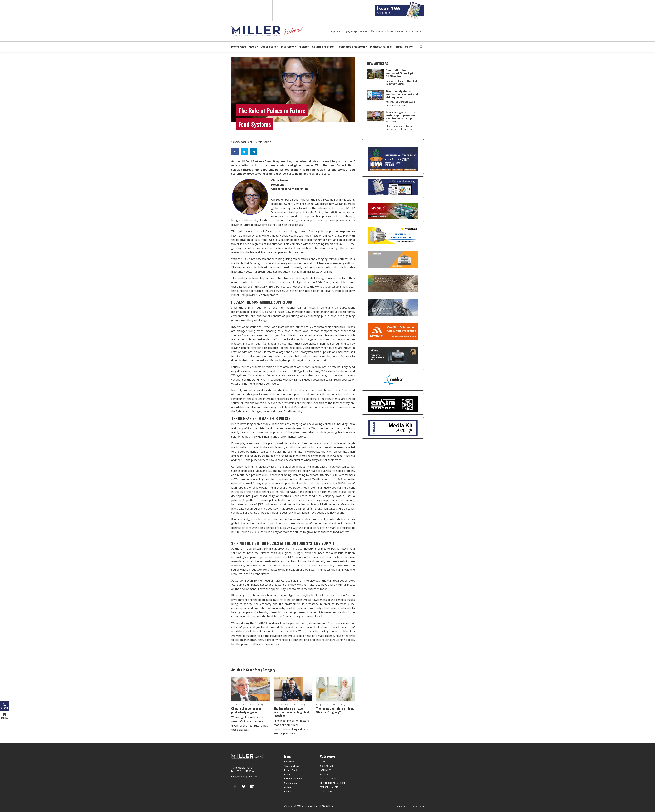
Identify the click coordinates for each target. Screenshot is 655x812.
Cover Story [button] (268, 47)
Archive (409, 31)
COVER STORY (327, 766)
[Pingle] (393, 235)
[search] (421, 47)
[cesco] (393, 308)
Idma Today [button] (404, 47)
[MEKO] (393, 380)
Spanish (262, 10)
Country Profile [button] (322, 47)
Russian (303, 10)
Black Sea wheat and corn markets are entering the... (399, 127)
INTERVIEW (325, 770)
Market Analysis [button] (381, 47)
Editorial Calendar (394, 31)
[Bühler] (393, 283)
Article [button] (303, 47)
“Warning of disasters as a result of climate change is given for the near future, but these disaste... (249, 723)
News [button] (252, 47)
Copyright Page (350, 31)
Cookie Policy (417, 807)
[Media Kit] (393, 428)
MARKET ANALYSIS (329, 787)
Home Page (239, 47)
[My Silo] (393, 211)
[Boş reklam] (393, 187)
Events (380, 31)
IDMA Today (326, 791)
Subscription (290, 783)
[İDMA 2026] (393, 159)
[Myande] (393, 332)
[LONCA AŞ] (393, 404)
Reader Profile (367, 31)
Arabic (283, 10)
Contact (419, 31)
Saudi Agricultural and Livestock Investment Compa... (402, 82)
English (241, 10)
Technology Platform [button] (351, 47)
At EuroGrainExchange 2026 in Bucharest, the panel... (401, 103)
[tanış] (393, 356)
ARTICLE (324, 774)
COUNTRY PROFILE (329, 779)
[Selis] (393, 259)
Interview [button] (287, 47)
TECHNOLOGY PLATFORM (332, 783)
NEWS (323, 762)
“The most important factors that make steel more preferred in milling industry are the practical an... (291, 727)
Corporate (335, 31)
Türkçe (324, 10)
